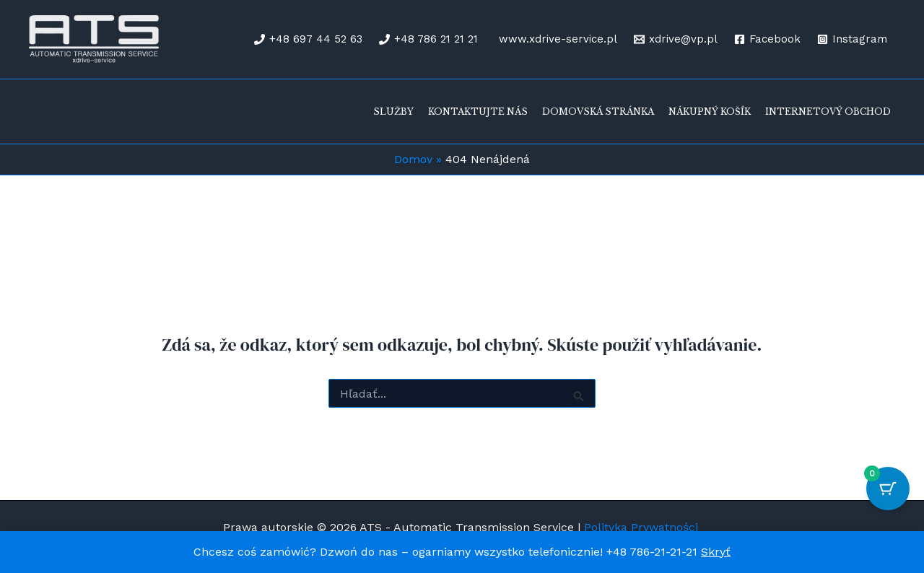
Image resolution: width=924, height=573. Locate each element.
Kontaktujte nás (478, 111)
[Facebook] (767, 39)
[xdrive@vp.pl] (676, 39)
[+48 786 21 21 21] (428, 39)
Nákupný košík (710, 111)
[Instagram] (852, 39)
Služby (393, 111)
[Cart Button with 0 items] (888, 489)
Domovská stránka (598, 111)
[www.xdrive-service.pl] (556, 39)
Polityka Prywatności (643, 527)
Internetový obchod (828, 111)
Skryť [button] (716, 552)
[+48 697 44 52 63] (308, 39)
